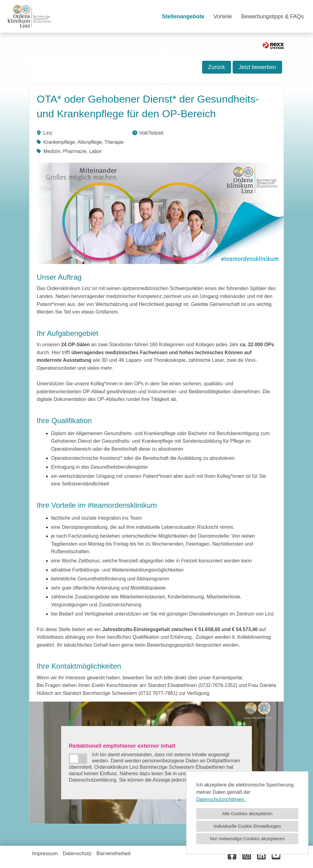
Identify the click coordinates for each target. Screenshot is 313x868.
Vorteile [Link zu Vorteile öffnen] (223, 16)
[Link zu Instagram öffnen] (247, 855)
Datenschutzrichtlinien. (221, 799)
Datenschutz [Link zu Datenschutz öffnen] (77, 853)
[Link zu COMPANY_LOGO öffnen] (29, 16)
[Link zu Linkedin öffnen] (261, 855)
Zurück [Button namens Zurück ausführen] (217, 67)
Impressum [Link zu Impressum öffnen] (45, 853)
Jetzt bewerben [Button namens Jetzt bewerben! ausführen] (257, 67)
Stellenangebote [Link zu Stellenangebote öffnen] (183, 16)
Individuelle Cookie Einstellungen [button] (247, 826)
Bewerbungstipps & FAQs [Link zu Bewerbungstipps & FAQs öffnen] (272, 16)
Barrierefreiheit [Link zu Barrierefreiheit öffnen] (114, 853)
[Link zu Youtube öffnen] (276, 855)
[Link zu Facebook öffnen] (232, 855)
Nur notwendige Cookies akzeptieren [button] (247, 839)
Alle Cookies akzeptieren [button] (247, 814)
